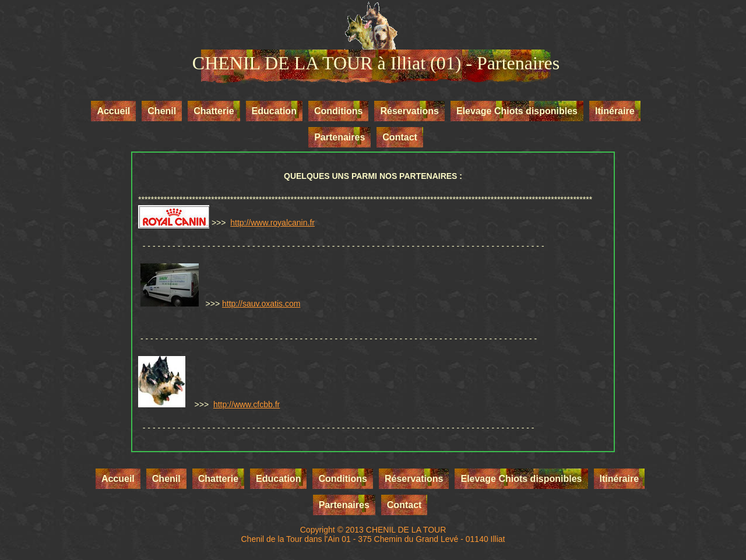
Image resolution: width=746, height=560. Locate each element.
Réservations (409, 111)
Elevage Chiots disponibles (517, 111)
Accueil (113, 111)
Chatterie (214, 111)
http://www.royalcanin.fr (272, 223)
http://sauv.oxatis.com (261, 304)
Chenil (162, 111)
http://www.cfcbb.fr (247, 404)
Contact (400, 137)
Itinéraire (615, 111)
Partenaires (339, 137)
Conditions (339, 111)
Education (274, 111)
